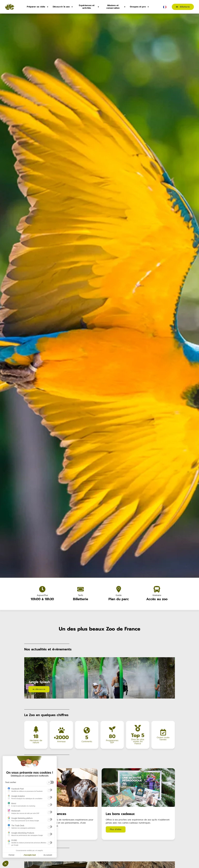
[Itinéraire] (157, 589)
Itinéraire (157, 595)
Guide (119, 595)
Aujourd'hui (42, 595)
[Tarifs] (80, 589)
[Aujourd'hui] (42, 589)
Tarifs (80, 595)
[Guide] (119, 589)
